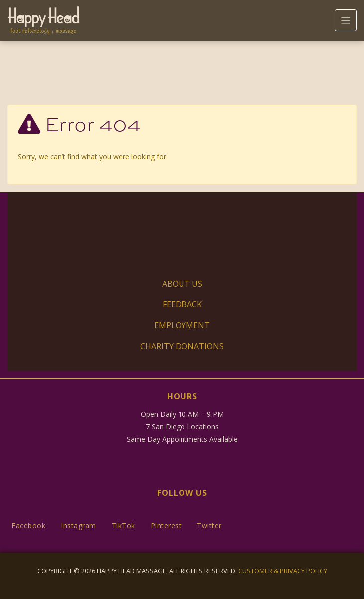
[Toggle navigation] (346, 20)
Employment (182, 325)
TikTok (123, 525)
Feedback (182, 304)
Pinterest (166, 525)
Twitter (209, 525)
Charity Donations (182, 346)
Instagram (79, 525)
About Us (182, 284)
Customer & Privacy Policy (283, 571)
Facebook (28, 525)
